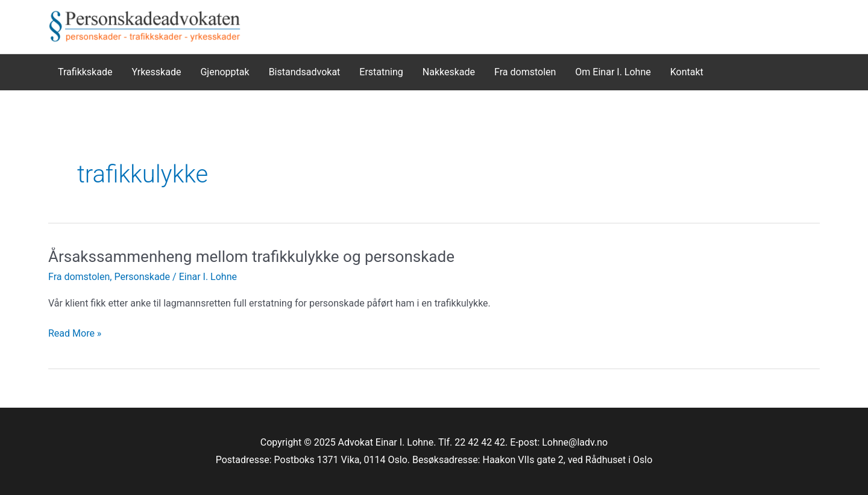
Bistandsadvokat (305, 72)
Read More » (75, 334)
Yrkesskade (156, 72)
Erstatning (381, 72)
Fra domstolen (525, 72)
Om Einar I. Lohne (613, 72)
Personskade (142, 277)
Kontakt (687, 72)
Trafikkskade (85, 72)
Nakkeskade (449, 72)
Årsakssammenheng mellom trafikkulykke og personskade (251, 257)
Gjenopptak (225, 72)
